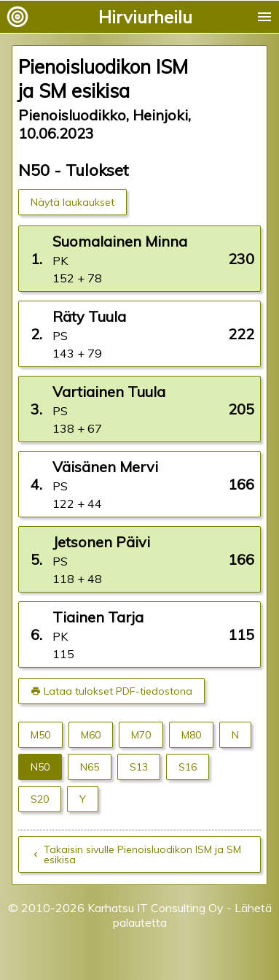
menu (264, 17)
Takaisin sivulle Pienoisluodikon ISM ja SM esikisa (142, 854)
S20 (40, 799)
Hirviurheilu (145, 17)
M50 (40, 735)
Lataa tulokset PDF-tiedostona (118, 691)
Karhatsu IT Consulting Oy (156, 908)
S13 (139, 767)
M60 (91, 735)
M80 (191, 735)
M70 (141, 735)
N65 (90, 767)
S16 (188, 767)
